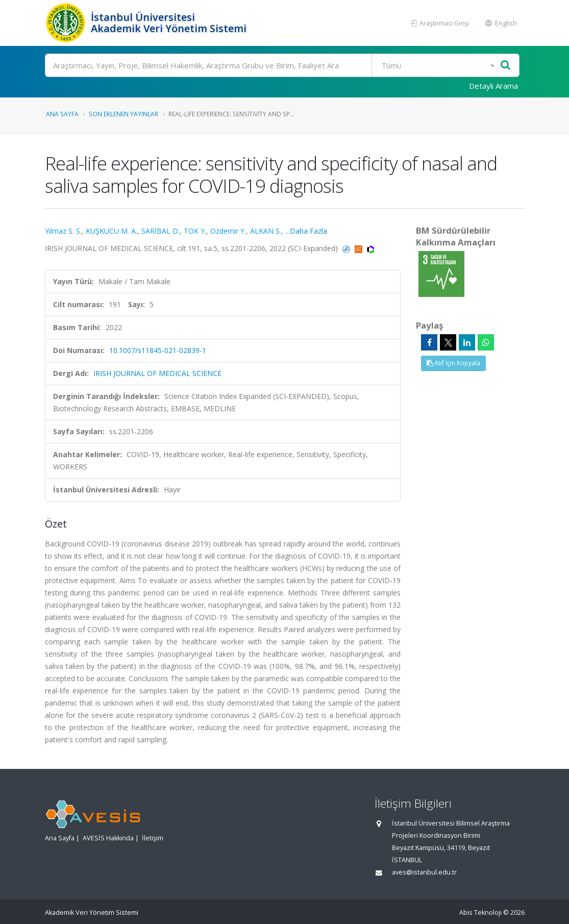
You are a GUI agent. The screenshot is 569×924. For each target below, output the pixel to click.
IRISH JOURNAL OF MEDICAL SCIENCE (157, 373)
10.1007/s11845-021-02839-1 (158, 350)
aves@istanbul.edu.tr (424, 872)
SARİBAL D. (160, 231)
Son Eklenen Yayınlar (123, 114)
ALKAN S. (266, 231)
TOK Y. (195, 231)
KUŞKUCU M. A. (112, 231)
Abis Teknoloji (480, 913)
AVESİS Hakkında (108, 838)
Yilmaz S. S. (63, 231)
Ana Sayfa (62, 114)
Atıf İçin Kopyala (453, 363)
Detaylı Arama (493, 86)
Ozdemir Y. (228, 231)
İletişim (153, 838)
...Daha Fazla (306, 231)
